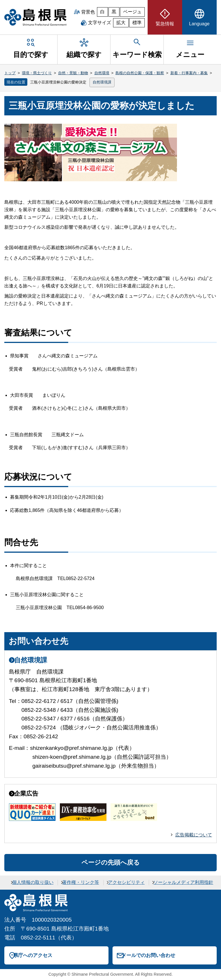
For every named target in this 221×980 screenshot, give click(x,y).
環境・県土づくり (37, 73)
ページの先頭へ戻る (111, 862)
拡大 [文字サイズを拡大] (121, 23)
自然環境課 (102, 82)
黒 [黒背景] (114, 12)
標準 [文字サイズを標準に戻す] (137, 23)
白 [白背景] (102, 12)
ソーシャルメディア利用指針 (183, 882)
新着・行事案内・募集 (189, 73)
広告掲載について (194, 835)
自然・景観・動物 (73, 73)
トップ (10, 73)
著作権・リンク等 (81, 882)
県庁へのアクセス (33, 955)
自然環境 (102, 73)
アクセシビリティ (126, 882)
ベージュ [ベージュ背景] (132, 12)
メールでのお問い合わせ (148, 955)
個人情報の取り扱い (33, 882)
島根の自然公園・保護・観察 (140, 73)
